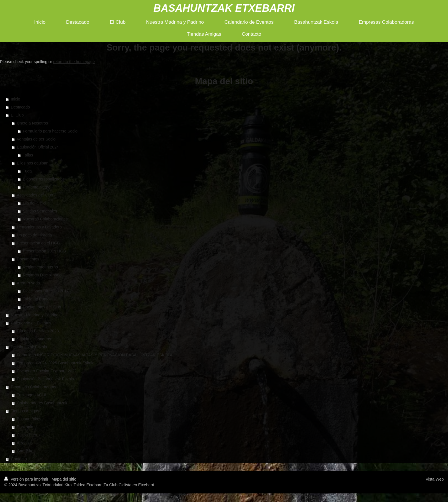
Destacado (20, 107)
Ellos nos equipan (33, 163)
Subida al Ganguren (35, 339)
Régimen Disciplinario (42, 275)
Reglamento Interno (40, 267)
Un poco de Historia (34, 235)
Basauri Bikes (29, 419)
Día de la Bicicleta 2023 (38, 331)
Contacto (19, 459)
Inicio (16, 99)
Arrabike (24, 443)
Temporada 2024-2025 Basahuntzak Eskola (56, 363)
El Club (17, 115)
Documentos (28, 259)
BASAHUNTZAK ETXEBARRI (224, 8)
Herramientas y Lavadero (39, 227)
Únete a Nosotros (32, 123)
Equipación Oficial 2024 (38, 147)
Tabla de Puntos (37, 299)
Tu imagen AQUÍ (32, 395)
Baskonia (25, 427)
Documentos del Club (42, 307)
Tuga (27, 171)
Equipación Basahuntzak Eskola (45, 379)
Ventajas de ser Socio (36, 139)
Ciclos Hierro (28, 435)
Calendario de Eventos (31, 323)
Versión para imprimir (27, 479)
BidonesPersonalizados (44, 179)
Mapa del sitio (64, 479)
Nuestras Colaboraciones (45, 219)
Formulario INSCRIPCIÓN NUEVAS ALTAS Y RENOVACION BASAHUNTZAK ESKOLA (95, 355)
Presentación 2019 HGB (44, 251)
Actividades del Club (35, 195)
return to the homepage (74, 62)
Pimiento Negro (37, 187)
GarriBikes (26, 451)
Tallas (28, 155)
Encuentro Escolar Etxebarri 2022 (47, 371)
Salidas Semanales (40, 211)
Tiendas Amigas (25, 411)
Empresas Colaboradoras (34, 387)
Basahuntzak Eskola (29, 347)
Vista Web (435, 479)
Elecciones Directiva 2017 (46, 291)
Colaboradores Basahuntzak (42, 403)
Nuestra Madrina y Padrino (35, 315)
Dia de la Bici (35, 203)
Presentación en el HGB (38, 243)
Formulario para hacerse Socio (50, 131)
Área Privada (28, 283)
